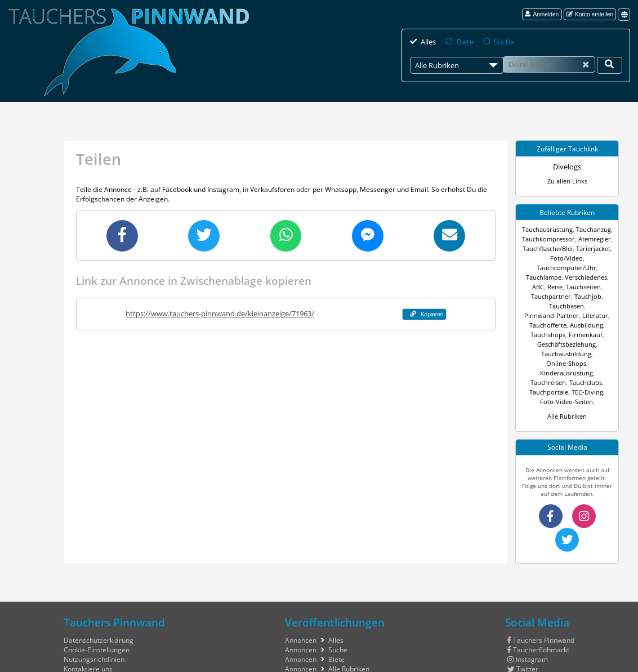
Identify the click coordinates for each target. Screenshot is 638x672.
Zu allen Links (567, 181)
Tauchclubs (547, 353)
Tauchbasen (541, 296)
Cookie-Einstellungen (97, 610)
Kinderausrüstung (548, 344)
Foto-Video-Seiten (582, 363)
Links (293, 639)
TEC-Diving (541, 363)
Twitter (523, 629)
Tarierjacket (592, 248)
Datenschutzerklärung (99, 600)
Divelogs (567, 166)
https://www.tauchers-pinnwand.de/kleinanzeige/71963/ (216, 312)
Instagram (528, 619)
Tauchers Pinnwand (541, 600)
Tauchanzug (591, 229)
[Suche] (549, 64)
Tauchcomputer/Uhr (583, 258)
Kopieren (423, 313)
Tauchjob (586, 286)
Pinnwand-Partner (585, 296)
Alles (428, 41)
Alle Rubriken (567, 378)
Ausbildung (548, 315)
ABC (606, 267)
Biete (464, 41)
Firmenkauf (537, 325)
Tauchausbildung (547, 334)
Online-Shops (591, 334)
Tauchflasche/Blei (548, 248)
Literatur (547, 306)
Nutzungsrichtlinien (94, 619)
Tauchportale (583, 353)
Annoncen (301, 600)
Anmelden (542, 14)
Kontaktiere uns (88, 629)
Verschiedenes (578, 267)
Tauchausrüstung (548, 229)
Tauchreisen (592, 344)
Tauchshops (583, 315)
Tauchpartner (552, 286)
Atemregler (592, 239)
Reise (548, 277)
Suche (502, 41)
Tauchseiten (575, 277)
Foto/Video (538, 258)
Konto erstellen (590, 14)
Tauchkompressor (550, 239)
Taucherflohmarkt (538, 610)
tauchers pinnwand (542, 666)
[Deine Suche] (610, 65)
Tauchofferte (580, 306)
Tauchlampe (538, 267)
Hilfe (71, 648)
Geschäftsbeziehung (583, 325)
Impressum (81, 639)
